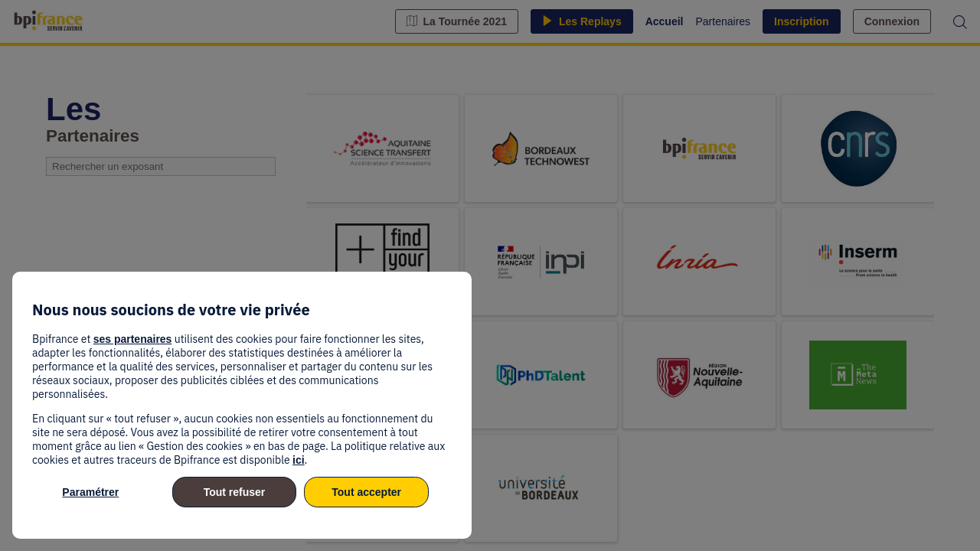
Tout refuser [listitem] (235, 492)
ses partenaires (133, 339)
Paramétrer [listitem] (90, 492)
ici (299, 460)
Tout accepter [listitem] (366, 492)
